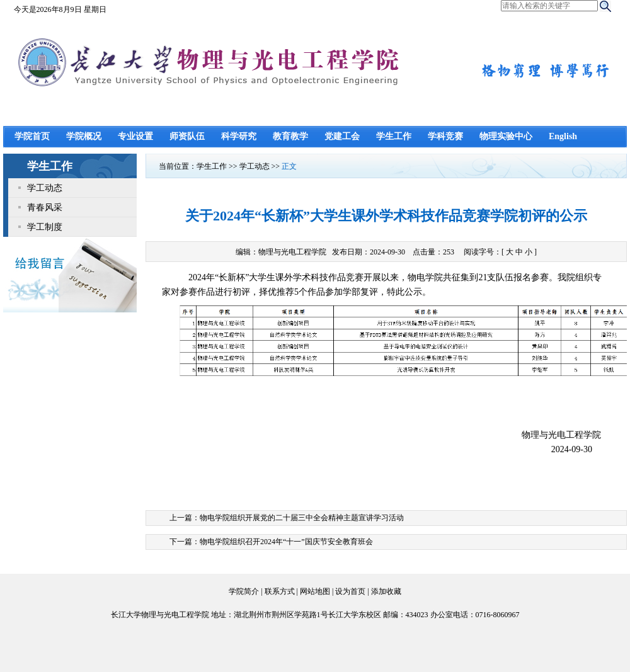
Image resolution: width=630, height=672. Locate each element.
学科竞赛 (445, 136)
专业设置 (135, 136)
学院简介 (244, 591)
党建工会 (342, 136)
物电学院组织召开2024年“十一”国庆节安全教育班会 (286, 542)
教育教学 (290, 136)
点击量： (434, 252)
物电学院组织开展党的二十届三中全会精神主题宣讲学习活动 (302, 518)
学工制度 (45, 227)
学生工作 (394, 136)
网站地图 (315, 591)
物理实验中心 (506, 136)
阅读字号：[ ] (500, 252)
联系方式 (280, 591)
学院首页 (32, 136)
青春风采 (45, 207)
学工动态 (45, 188)
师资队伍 (187, 136)
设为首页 (350, 591)
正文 (289, 166)
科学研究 (239, 136)
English (563, 136)
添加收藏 (386, 591)
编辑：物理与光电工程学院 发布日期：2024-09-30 (320, 252)
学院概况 (84, 136)
